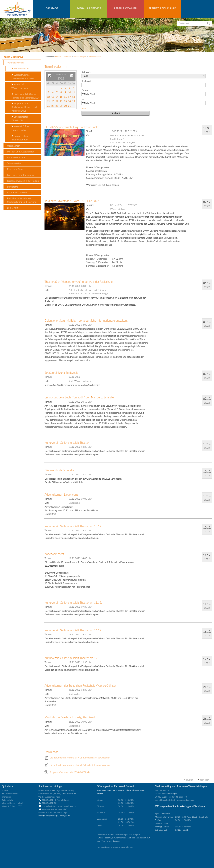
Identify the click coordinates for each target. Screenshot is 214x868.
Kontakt (5, 790)
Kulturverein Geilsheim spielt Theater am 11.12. (73, 603)
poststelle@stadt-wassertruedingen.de (59, 806)
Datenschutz (7, 800)
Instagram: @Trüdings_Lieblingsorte (54, 816)
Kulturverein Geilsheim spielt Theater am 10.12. (73, 526)
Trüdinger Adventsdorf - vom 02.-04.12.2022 (72, 201)
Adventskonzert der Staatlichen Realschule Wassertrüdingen (80, 686)
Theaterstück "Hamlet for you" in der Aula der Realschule (78, 282)
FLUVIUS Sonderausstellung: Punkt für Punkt (71, 127)
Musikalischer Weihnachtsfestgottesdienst (70, 717)
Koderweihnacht (54, 554)
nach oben (205, 780)
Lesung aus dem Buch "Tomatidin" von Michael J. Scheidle (79, 397)
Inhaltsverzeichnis (10, 794)
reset (84, 108)
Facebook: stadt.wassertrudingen (53, 812)
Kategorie (86, 72)
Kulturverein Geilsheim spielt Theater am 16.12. (73, 630)
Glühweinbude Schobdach (60, 470)
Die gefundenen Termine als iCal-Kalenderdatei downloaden (79, 765)
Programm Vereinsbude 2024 (70, 772)
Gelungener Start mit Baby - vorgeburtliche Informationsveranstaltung (86, 321)
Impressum (7, 797)
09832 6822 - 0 (47, 800)
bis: (83, 99)
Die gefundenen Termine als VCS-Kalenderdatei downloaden (80, 758)
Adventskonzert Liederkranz (61, 495)
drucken (189, 780)
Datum (85, 90)
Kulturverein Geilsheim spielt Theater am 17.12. (73, 658)
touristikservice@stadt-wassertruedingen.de (175, 800)
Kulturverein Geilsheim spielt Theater (67, 443)
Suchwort (86, 81)
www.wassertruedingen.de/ (54, 809)
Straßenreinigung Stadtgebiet (62, 373)
